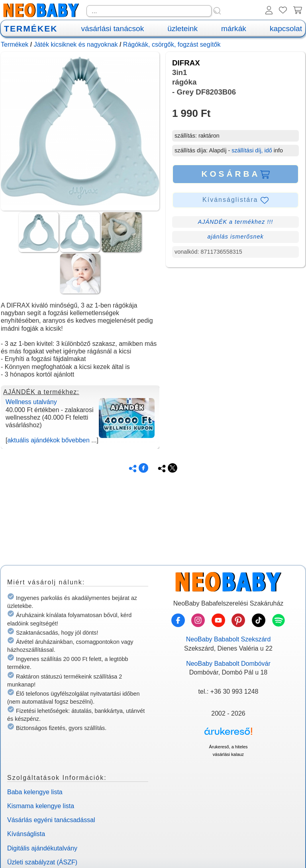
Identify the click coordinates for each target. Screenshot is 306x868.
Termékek (15, 44)
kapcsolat (286, 29)
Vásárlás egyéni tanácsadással (51, 820)
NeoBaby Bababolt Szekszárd (229, 639)
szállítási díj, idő (252, 150)
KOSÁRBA (235, 174)
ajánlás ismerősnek (235, 237)
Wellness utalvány (31, 402)
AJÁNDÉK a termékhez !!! (236, 222)
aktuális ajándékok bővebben (48, 440)
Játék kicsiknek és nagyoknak (76, 44)
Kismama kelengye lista (41, 806)
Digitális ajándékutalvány (42, 848)
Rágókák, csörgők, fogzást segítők (172, 44)
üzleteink (182, 29)
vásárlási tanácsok (112, 29)
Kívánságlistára (235, 200)
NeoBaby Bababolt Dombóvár (228, 664)
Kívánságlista (26, 834)
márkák (234, 29)
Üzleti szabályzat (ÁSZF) (42, 862)
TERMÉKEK (31, 29)
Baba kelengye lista (35, 792)
